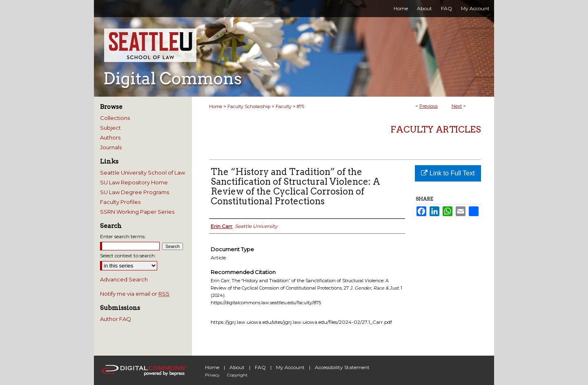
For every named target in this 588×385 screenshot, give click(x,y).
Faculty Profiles (120, 202)
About (237, 367)
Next (457, 106)
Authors (110, 137)
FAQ (260, 367)
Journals (111, 147)
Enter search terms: (123, 236)
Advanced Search (124, 279)
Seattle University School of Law (143, 173)
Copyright (237, 375)
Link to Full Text (448, 173)
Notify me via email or (135, 294)
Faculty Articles (436, 129)
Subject (110, 128)
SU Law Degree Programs (135, 192)
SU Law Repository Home (134, 182)
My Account (290, 367)
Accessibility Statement (342, 367)
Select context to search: (128, 256)
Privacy (212, 375)
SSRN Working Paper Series (137, 212)
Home (216, 106)
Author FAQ (116, 319)
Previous (429, 106)
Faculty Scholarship (249, 106)
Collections (115, 118)
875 (301, 106)
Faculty (284, 106)
